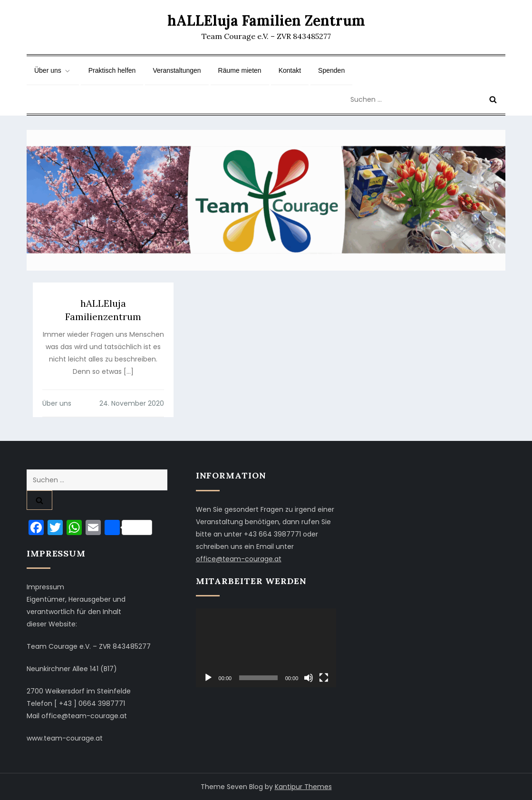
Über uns (53, 71)
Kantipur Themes (303, 787)
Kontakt (290, 70)
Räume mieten (240, 70)
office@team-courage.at (239, 559)
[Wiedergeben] (208, 678)
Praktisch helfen (112, 70)
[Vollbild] (324, 678)
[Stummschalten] (309, 678)
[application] (266, 648)
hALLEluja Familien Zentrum (266, 20)
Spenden (331, 70)
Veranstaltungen (177, 70)
